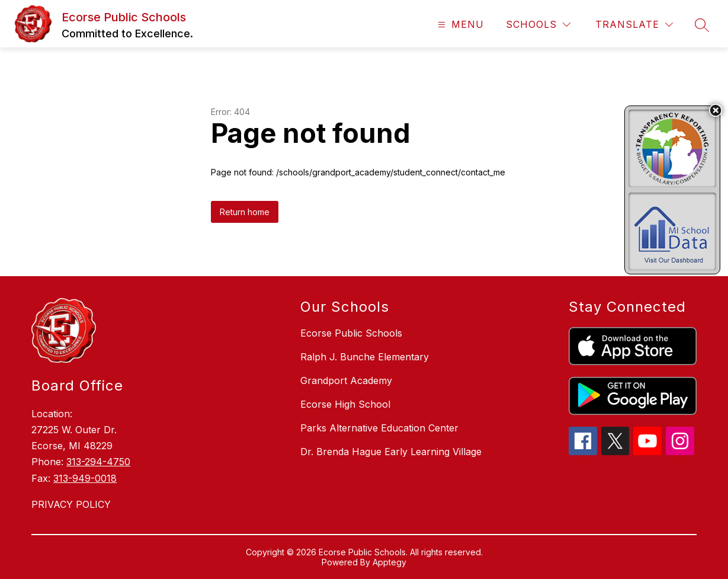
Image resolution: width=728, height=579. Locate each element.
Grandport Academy (346, 380)
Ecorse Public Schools (351, 333)
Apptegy (389, 562)
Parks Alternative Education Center (379, 428)
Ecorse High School (345, 404)
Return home (245, 212)
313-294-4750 (98, 462)
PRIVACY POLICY (71, 504)
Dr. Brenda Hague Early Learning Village (391, 452)
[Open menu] (459, 25)
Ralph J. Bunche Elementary (365, 357)
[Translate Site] (634, 25)
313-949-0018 (85, 478)
